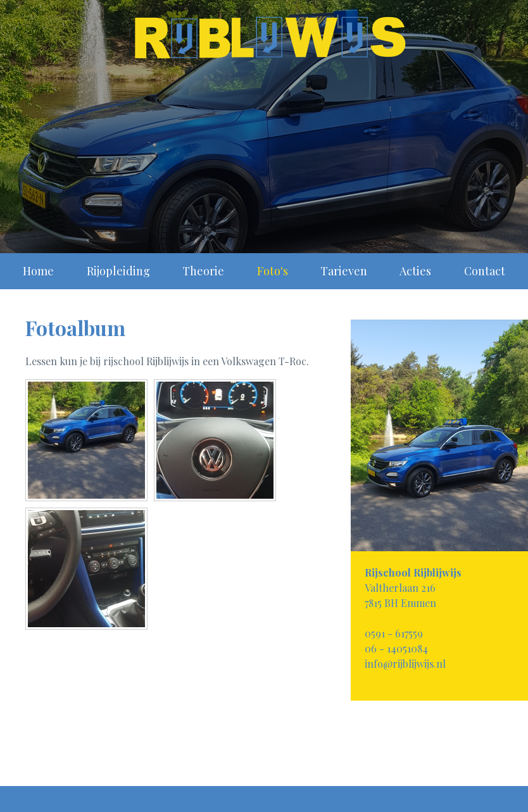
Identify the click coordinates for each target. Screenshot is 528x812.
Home (38, 271)
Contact (485, 271)
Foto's (273, 271)
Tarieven (344, 271)
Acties (415, 271)
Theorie (203, 271)
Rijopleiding (118, 271)
